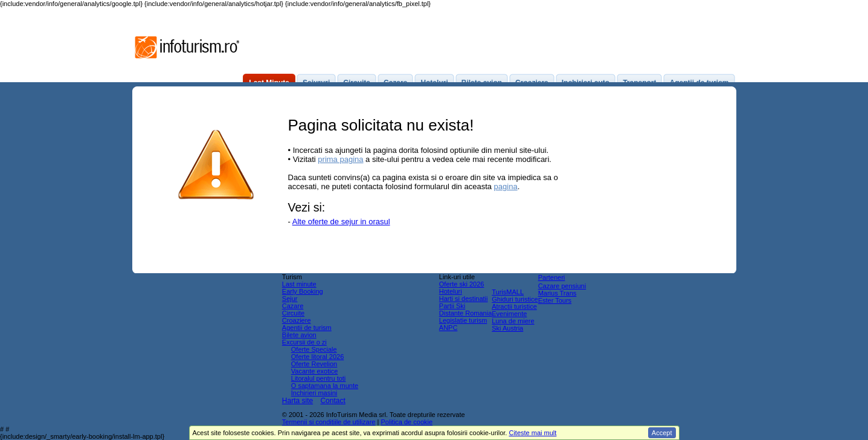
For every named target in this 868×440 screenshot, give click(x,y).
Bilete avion (299, 335)
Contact (333, 401)
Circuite (293, 313)
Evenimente (509, 314)
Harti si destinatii (464, 299)
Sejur (290, 299)
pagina (506, 186)
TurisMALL (508, 292)
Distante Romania (465, 313)
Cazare (293, 306)
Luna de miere (513, 321)
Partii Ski (452, 306)
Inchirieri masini (314, 393)
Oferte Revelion (314, 364)
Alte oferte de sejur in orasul (341, 222)
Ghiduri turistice (515, 299)
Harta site (297, 401)
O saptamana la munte (325, 386)
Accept (662, 433)
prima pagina (340, 159)
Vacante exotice (314, 371)
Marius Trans (558, 293)
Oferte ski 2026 (462, 284)
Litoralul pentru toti (319, 378)
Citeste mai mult (532, 433)
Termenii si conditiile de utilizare (329, 422)
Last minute (299, 284)
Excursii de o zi (304, 342)
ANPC (448, 328)
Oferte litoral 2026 (317, 357)
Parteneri (552, 277)
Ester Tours (555, 300)
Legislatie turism (463, 320)
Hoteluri (451, 291)
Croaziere (297, 320)
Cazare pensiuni (562, 286)
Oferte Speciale (314, 349)
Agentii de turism (307, 328)
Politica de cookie (407, 422)
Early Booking (303, 291)
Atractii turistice (514, 306)
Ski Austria (507, 328)
